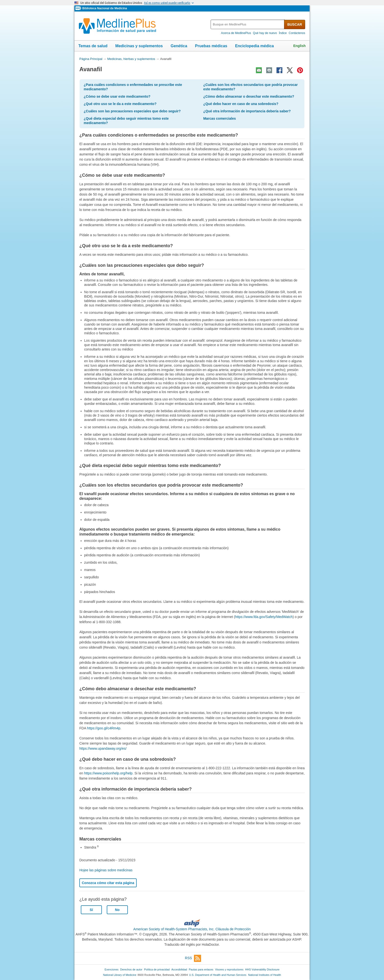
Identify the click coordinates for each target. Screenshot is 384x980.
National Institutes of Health (264, 975)
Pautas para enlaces (201, 969)
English (299, 46)
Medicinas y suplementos (139, 46)
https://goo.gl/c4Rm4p (104, 728)
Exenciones (112, 969)
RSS (193, 958)
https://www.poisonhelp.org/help (108, 773)
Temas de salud (93, 46)
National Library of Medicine (120, 975)
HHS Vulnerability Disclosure (262, 969)
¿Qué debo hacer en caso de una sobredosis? (241, 104)
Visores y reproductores (229, 969)
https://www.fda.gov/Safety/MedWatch (264, 617)
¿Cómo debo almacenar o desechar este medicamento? (249, 96)
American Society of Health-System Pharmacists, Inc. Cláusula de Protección (192, 929)
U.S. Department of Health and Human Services (218, 975)
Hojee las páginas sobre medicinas (106, 870)
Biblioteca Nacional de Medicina (105, 8)
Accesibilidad (179, 969)
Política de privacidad (157, 969)
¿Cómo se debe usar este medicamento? (117, 96)
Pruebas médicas (211, 46)
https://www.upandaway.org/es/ (103, 748)
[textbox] (248, 24)
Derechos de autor (131, 969)
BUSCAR (295, 24)
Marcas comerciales (220, 118)
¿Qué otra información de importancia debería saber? (247, 111)
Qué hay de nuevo (265, 33)
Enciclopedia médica (254, 46)
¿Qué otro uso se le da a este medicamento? (120, 104)
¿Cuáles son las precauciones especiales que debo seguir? (132, 111)
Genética (179, 46)
